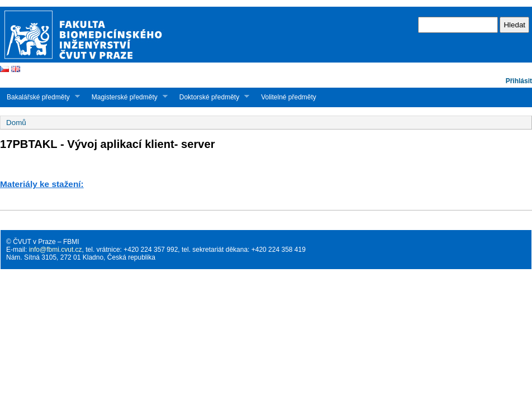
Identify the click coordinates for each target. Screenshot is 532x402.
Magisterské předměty (126, 97)
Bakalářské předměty (40, 97)
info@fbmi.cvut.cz (56, 250)
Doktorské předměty (211, 97)
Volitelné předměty (289, 97)
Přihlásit (519, 81)
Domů (16, 123)
